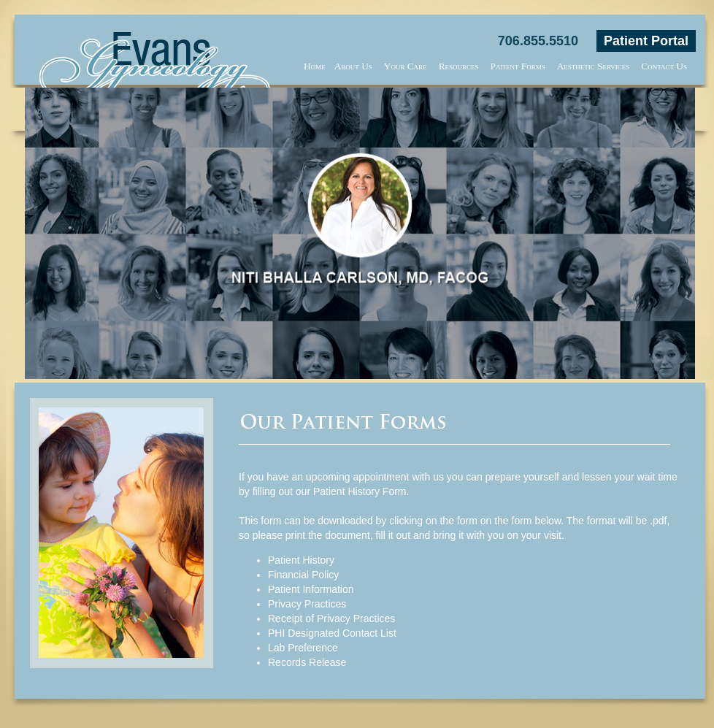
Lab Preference (303, 648)
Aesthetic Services (594, 66)
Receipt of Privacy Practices (331, 618)
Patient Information (311, 589)
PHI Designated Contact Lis (331, 633)
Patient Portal (646, 41)
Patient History (301, 560)
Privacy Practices (307, 604)
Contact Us (664, 66)
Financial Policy (303, 575)
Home (315, 66)
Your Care (406, 66)
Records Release (307, 662)
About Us (353, 66)
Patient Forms (518, 66)
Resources (459, 66)
